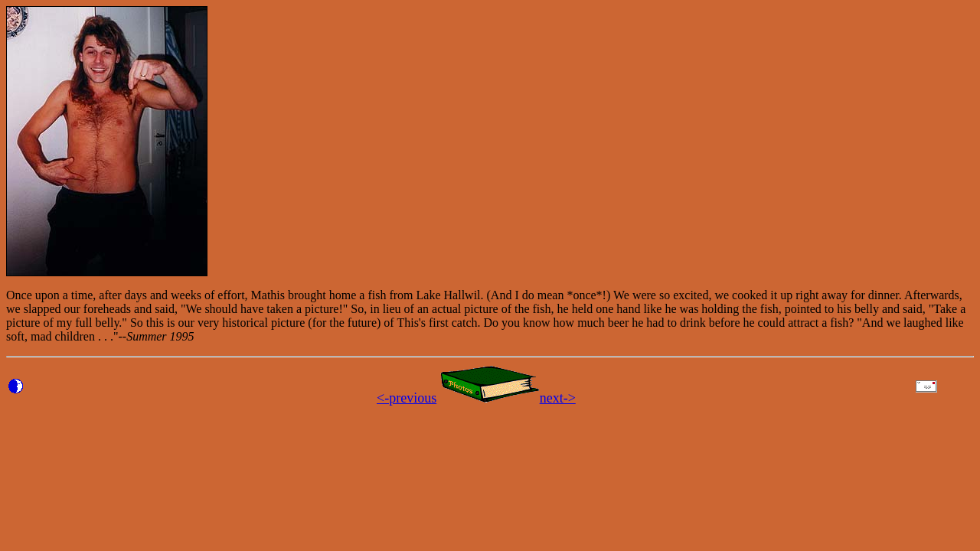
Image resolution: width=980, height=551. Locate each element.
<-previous (407, 398)
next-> (558, 398)
